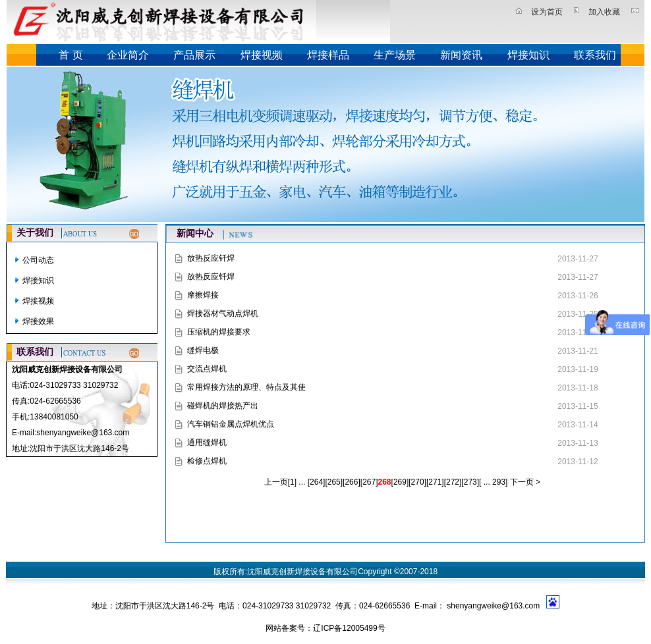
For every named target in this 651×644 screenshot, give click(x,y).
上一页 (276, 482)
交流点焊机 (207, 369)
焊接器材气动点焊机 (223, 313)
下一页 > (524, 482)
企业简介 (128, 55)
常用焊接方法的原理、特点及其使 (246, 387)
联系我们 (595, 55)
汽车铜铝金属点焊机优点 (231, 424)
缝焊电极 (203, 350)
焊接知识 (528, 55)
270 (418, 482)
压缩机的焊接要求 (219, 332)
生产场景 (395, 55)
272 (453, 482)
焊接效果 (38, 321)
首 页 (71, 55)
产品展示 (194, 55)
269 (400, 482)
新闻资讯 (461, 55)
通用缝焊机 (207, 443)
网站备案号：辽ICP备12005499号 (325, 628)
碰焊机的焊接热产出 (223, 406)
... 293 (493, 482)
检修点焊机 (207, 461)
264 (316, 482)
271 (435, 482)
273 (470, 482)
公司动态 (38, 260)
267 (369, 482)
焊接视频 (262, 55)
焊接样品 (328, 55)
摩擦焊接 (203, 295)
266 (351, 482)
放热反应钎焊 (211, 258)
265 (334, 482)
